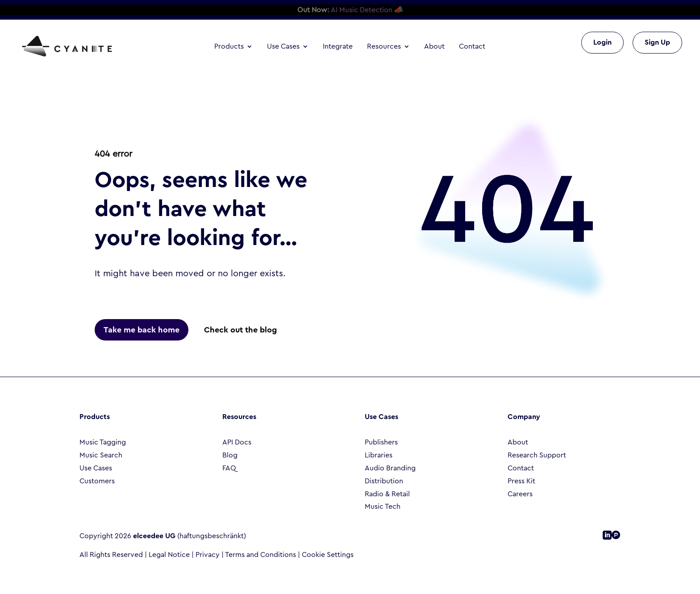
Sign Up (657, 42)
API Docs (237, 442)
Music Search (101, 455)
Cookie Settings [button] (328, 555)
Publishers (381, 442)
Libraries (379, 455)
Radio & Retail (387, 494)
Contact (472, 47)
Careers (520, 494)
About (434, 47)
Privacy (208, 555)
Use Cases (283, 47)
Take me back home (142, 330)
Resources (384, 47)
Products (229, 47)
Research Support (537, 455)
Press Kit (521, 481)
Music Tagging (103, 442)
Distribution (385, 481)
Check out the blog (240, 330)
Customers (97, 481)
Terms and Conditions (260, 555)
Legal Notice (169, 555)
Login (602, 42)
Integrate (338, 47)
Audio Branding (390, 468)
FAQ (229, 468)
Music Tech (383, 507)
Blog (230, 455)
